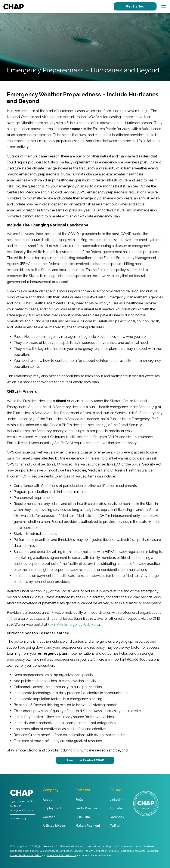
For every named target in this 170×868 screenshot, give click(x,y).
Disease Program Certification (90, 851)
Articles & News (54, 826)
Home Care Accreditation (61, 855)
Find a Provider (86, 808)
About (47, 800)
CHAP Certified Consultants (129, 851)
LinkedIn (116, 800)
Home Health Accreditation (26, 855)
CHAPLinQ (83, 817)
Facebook (117, 817)
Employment (52, 808)
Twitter (115, 826)
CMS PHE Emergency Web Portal (74, 625)
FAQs (79, 800)
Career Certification (61, 851)
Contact (49, 817)
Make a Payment (88, 826)
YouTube (116, 808)
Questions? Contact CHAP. (85, 760)
